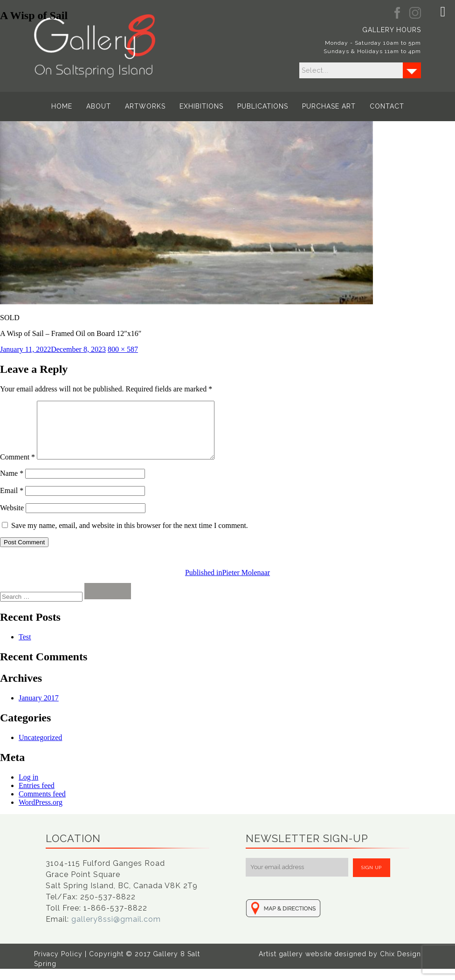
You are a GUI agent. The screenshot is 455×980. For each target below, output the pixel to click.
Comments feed (42, 805)
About (100, 106)
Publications (262, 106)
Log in (28, 788)
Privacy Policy (58, 965)
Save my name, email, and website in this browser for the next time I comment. (130, 537)
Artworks (146, 106)
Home (63, 106)
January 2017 (39, 709)
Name (12, 484)
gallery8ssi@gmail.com (116, 930)
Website (12, 519)
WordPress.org (41, 813)
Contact (386, 106)
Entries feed (37, 797)
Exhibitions (201, 106)
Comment (17, 468)
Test (25, 648)
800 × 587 (123, 349)
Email (12, 502)
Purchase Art (328, 106)
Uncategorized (40, 749)
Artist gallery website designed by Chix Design (340, 965)
